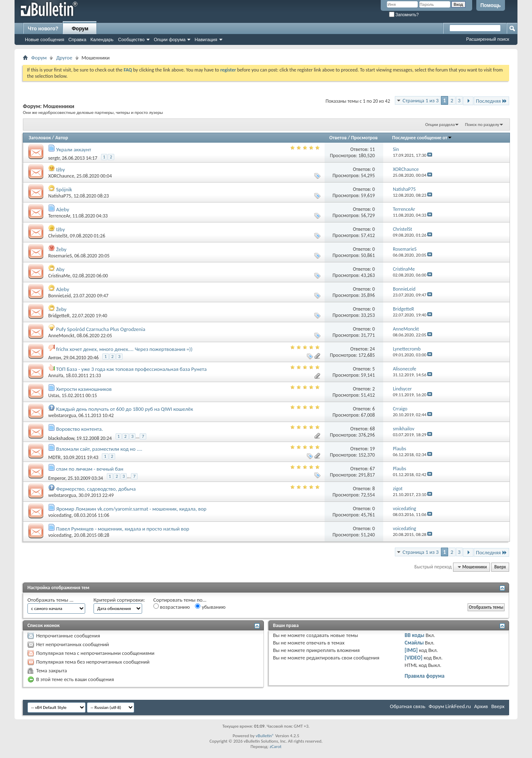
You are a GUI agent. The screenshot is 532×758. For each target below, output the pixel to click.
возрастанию (172, 607)
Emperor (57, 478)
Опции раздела (440, 125)
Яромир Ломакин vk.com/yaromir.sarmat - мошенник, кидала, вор (131, 509)
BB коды (415, 635)
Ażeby (63, 209)
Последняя (491, 101)
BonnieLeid (59, 296)
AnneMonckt (61, 336)
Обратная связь (408, 706)
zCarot (276, 747)
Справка (77, 40)
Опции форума (170, 40)
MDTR (54, 457)
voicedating (60, 515)
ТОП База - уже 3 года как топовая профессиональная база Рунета (131, 369)
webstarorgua (62, 415)
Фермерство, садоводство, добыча (96, 489)
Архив (481, 706)
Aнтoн (55, 358)
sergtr (54, 158)
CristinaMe (59, 276)
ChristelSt (58, 236)
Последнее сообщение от (422, 138)
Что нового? (43, 29)
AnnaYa (56, 375)
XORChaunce (61, 176)
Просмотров (365, 138)
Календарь (102, 40)
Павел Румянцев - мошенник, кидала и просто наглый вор (123, 529)
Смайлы (414, 643)
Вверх (500, 567)
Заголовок (40, 138)
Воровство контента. (80, 429)
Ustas (54, 395)
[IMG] (411, 650)
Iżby (60, 169)
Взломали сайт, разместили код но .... (99, 449)
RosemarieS (60, 256)
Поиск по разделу (482, 125)
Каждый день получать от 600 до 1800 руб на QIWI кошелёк (125, 409)
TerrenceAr (59, 216)
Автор (62, 138)
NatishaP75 (60, 196)
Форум (80, 29)
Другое (64, 58)
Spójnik (64, 189)
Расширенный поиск (488, 39)
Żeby (61, 249)
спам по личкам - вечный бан (90, 469)
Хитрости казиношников (84, 389)
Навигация (206, 40)
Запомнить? (404, 15)
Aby (60, 269)
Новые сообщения (44, 40)
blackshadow (61, 438)
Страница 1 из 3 (421, 100)
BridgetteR (59, 316)
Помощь (491, 5)
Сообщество (131, 40)
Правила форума (425, 676)
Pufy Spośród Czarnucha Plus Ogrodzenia (101, 329)
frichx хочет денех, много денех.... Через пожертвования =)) (124, 349)
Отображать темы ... (50, 600)
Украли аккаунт (74, 149)
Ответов (338, 138)
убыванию (210, 607)
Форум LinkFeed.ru (450, 706)
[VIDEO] (414, 658)
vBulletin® (265, 736)
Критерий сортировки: (119, 600)
